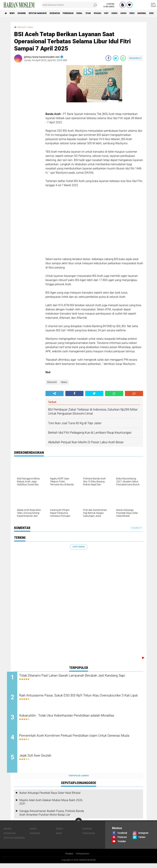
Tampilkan (136, 528)
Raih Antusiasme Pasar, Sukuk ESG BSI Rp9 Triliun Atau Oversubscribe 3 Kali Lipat (72, 699)
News (15, 13)
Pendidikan (83, 13)
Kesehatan (67, 13)
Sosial (97, 13)
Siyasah (120, 13)
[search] (69, 5)
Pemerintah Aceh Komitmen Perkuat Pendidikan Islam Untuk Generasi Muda (77, 742)
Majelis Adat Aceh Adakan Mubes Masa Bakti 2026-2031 (51, 806)
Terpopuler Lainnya (79, 780)
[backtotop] (79, 826)
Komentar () (135, 58)
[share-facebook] (108, 58)
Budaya (7, 833)
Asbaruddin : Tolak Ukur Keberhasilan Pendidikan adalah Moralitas (81, 718)
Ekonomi (26, 13)
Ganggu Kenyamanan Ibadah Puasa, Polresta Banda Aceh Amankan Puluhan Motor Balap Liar (52, 817)
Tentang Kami (83, 858)
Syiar (108, 13)
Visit (131, 13)
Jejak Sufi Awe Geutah (45, 760)
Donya (141, 13)
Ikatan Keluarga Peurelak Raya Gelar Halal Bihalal (50, 797)
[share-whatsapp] (123, 58)
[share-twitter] (116, 58)
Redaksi (69, 858)
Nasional (35, 838)
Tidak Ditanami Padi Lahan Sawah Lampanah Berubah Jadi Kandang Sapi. (76, 678)
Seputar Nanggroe (46, 13)
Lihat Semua (79, 547)
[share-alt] (55, 393)
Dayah (33, 833)
